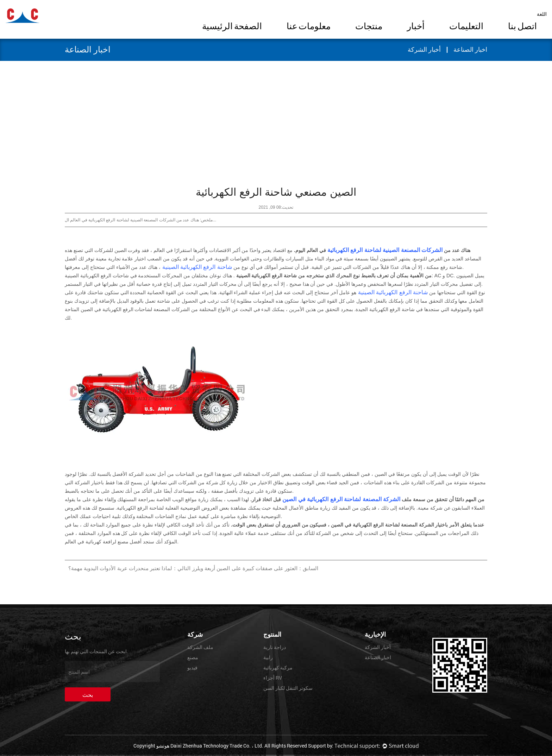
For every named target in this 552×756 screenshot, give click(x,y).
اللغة (542, 14)
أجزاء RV (273, 678)
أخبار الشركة (424, 50)
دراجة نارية (275, 647)
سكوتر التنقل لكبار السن (288, 688)
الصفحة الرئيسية (232, 27)
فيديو (192, 667)
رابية (268, 657)
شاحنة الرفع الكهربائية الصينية (196, 267)
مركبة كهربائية (278, 667)
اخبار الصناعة (471, 50)
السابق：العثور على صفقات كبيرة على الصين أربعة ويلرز (255, 568)
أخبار (416, 27)
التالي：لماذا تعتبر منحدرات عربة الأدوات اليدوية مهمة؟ (129, 568)
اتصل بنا (522, 27)
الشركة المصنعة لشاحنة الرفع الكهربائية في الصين (341, 499)
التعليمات (466, 27)
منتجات (369, 27)
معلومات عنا (309, 27)
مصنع (193, 657)
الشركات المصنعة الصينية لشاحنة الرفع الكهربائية (384, 250)
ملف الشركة (200, 647)
